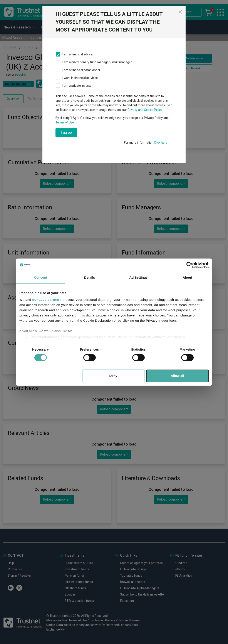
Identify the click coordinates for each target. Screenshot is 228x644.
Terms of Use (65, 122)
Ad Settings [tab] (138, 277)
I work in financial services (80, 78)
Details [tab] (90, 277)
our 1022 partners (47, 300)
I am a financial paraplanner (81, 70)
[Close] (180, 12)
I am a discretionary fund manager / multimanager (97, 62)
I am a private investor (78, 86)
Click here (161, 143)
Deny (113, 376)
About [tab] (188, 277)
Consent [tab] (41, 277)
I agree (66, 132)
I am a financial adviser (78, 54)
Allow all (177, 376)
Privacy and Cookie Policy (145, 110)
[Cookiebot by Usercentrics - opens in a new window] (190, 265)
